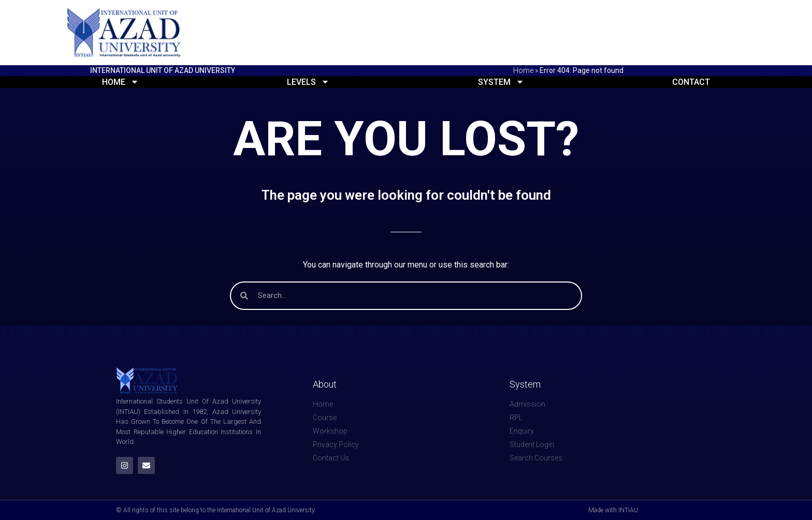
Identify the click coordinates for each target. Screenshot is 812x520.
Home (523, 70)
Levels (308, 82)
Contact (691, 82)
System (501, 82)
